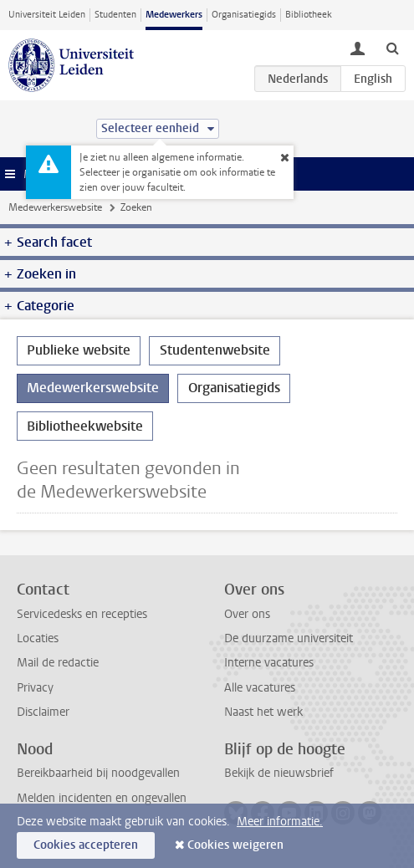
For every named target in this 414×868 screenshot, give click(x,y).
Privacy (35, 688)
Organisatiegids (244, 15)
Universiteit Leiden (47, 15)
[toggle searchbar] (392, 48)
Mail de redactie (58, 663)
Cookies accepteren (86, 845)
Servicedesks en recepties (82, 614)
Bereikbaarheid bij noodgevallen (98, 773)
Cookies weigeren (235, 845)
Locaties (38, 638)
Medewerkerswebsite (55, 207)
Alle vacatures (260, 688)
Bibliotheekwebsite (85, 426)
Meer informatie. (280, 822)
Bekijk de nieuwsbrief (279, 773)
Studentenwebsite (215, 350)
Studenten (115, 15)
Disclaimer (43, 712)
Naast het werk (263, 712)
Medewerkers (174, 15)
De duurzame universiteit (289, 638)
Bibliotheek (309, 15)
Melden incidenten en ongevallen (102, 798)
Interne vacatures (269, 663)
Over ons (247, 614)
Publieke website (79, 350)
